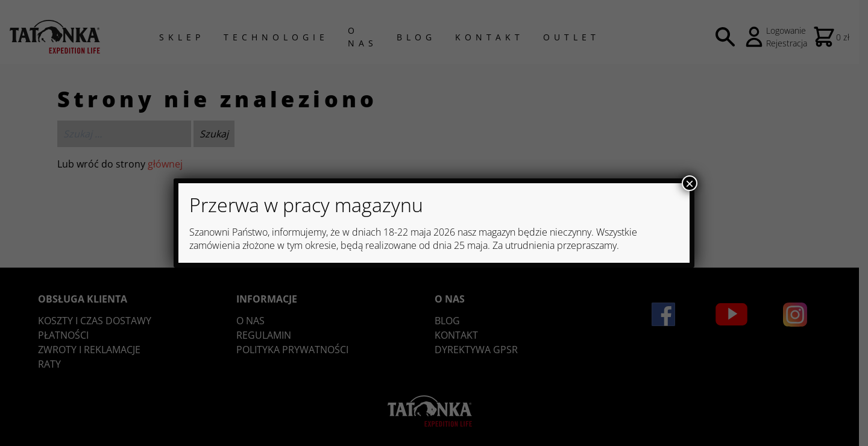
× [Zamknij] (690, 183)
